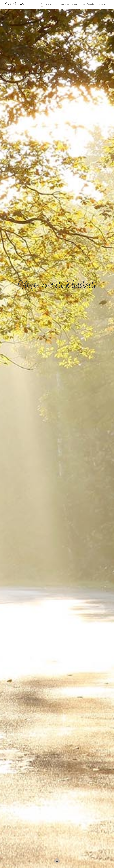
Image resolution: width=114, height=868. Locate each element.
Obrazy (76, 4)
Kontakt (103, 4)
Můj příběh (52, 4)
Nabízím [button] (65, 4)
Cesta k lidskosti (14, 4)
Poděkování (89, 4)
